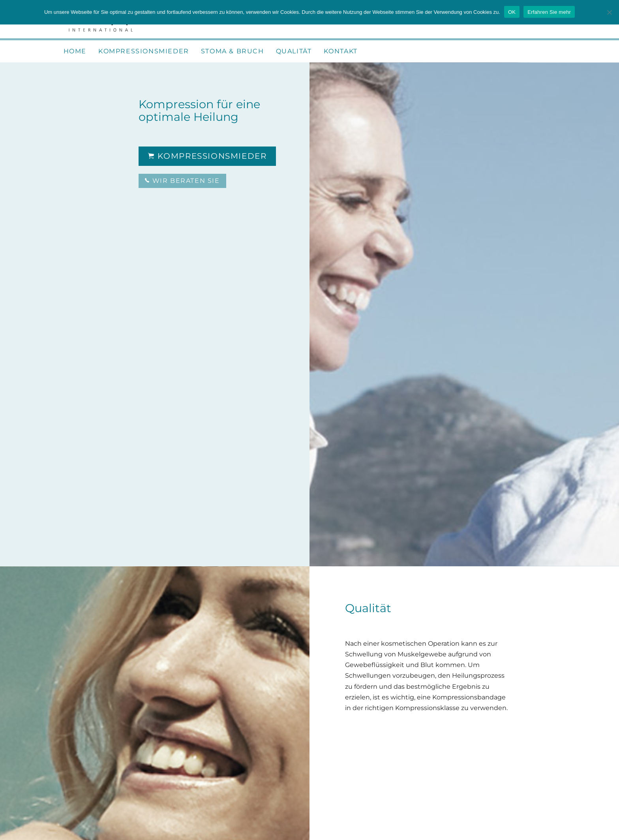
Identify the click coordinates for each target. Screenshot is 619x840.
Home (75, 51)
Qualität (294, 51)
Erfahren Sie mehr (549, 12)
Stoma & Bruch (233, 51)
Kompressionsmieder (144, 51)
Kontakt (341, 51)
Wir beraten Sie (182, 181)
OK (512, 12)
